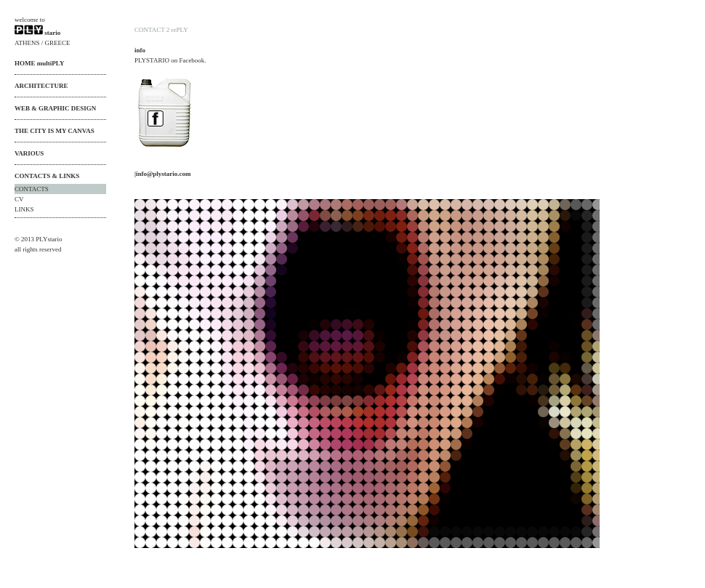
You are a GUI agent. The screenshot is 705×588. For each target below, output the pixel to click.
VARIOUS (29, 153)
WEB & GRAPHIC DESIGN (55, 108)
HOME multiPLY (39, 63)
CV (19, 199)
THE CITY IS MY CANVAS (55, 131)
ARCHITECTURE (41, 86)
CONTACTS (32, 189)
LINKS (24, 209)
